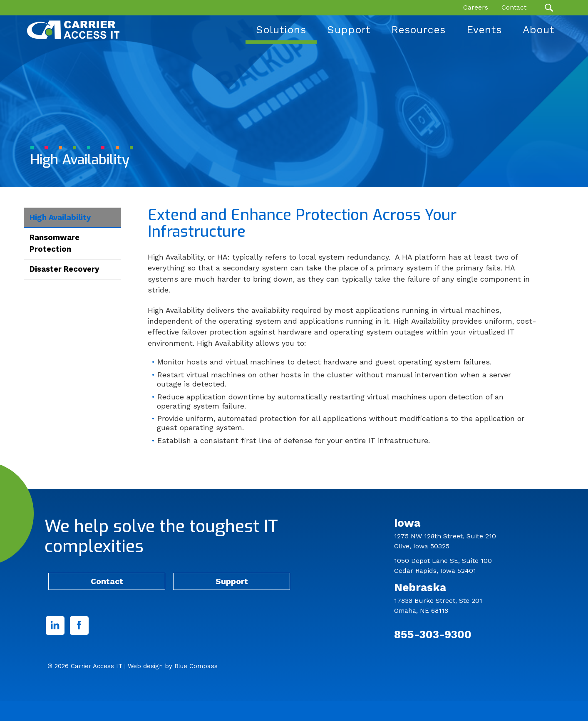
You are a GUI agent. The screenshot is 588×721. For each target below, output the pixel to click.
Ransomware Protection (55, 243)
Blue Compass (196, 666)
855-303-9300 (433, 634)
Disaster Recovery (64, 269)
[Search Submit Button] (549, 8)
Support (232, 581)
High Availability (60, 217)
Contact (107, 581)
